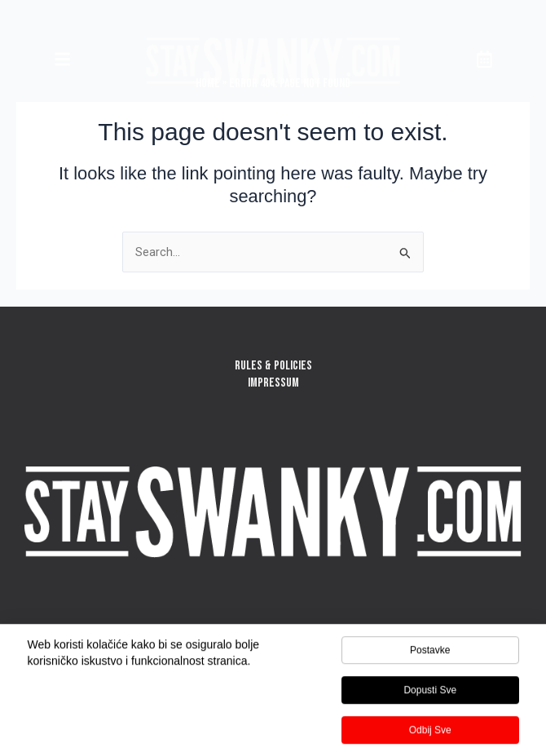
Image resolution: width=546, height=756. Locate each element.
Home (208, 84)
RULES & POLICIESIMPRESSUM (273, 374)
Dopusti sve (430, 692)
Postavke (430, 652)
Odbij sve (430, 732)
